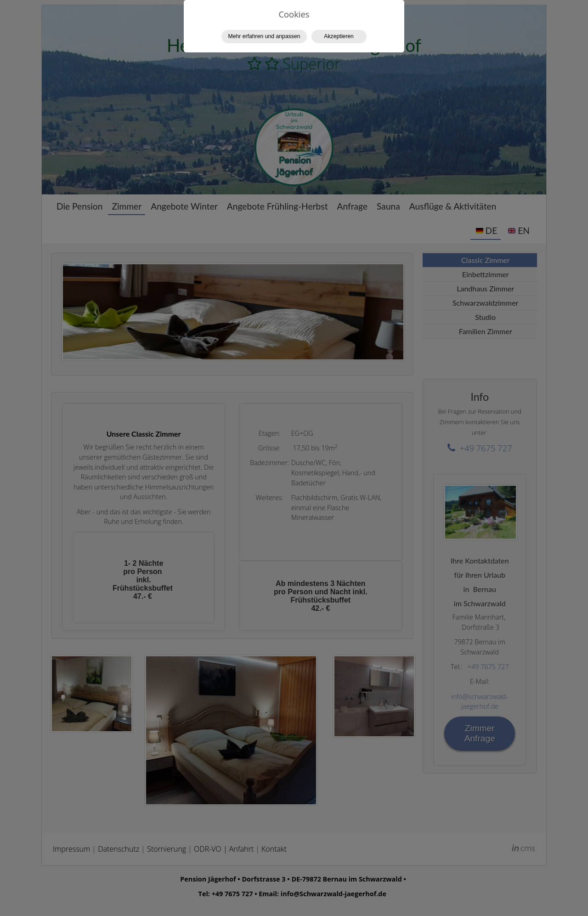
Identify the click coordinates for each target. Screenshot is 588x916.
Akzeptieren (339, 36)
